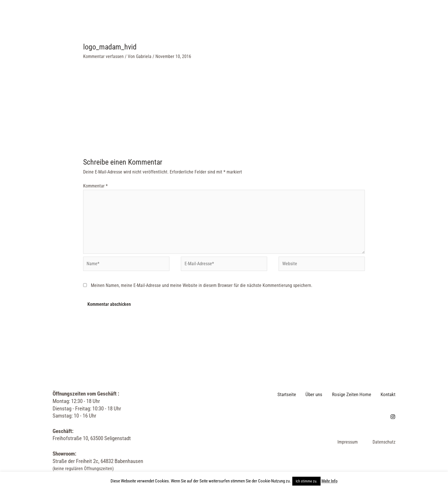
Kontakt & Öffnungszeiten (291, 18)
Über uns (175, 18)
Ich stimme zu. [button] (306, 481)
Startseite (138, 18)
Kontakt (388, 396)
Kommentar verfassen (103, 56)
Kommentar (95, 186)
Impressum (348, 443)
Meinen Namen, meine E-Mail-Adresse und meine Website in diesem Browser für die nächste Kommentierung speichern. (202, 288)
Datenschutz (384, 443)
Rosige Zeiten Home (223, 18)
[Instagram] (418, 18)
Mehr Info (329, 481)
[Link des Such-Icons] (430, 18)
